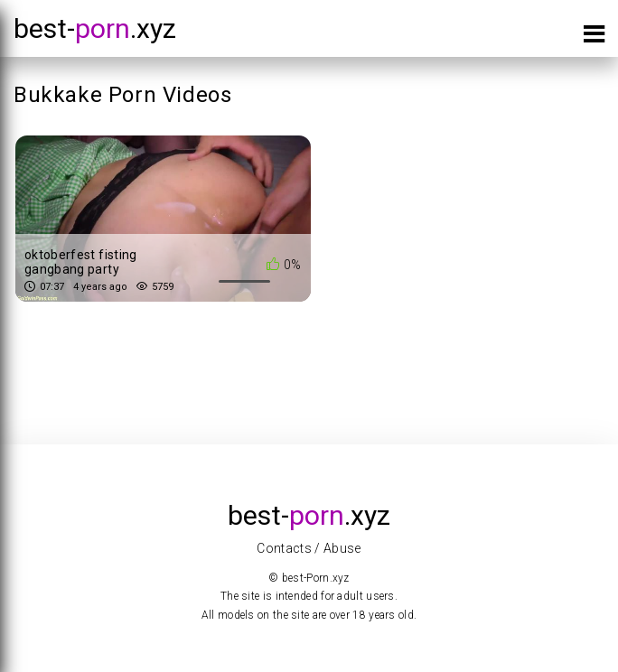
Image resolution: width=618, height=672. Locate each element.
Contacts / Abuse (309, 548)
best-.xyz (95, 28)
